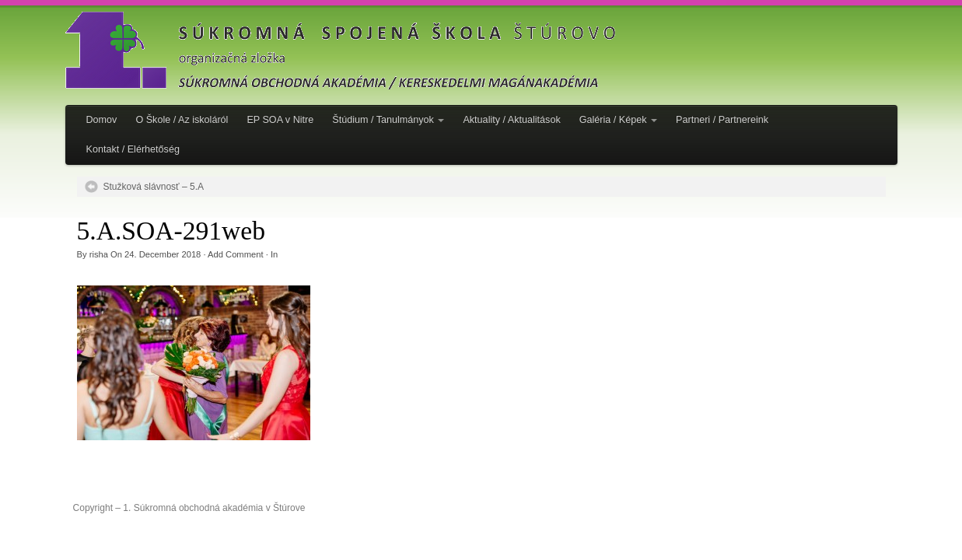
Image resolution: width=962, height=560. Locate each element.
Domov (102, 120)
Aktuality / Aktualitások (511, 120)
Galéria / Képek (618, 120)
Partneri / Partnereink (722, 120)
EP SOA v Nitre (280, 120)
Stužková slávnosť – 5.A (154, 187)
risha (99, 254)
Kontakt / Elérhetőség (133, 149)
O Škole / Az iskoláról (182, 120)
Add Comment (236, 254)
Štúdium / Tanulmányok (388, 120)
